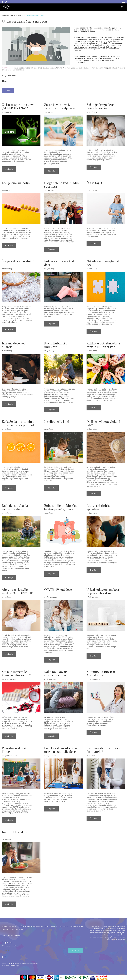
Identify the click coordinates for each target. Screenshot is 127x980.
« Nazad (8, 90)
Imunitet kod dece (15, 832)
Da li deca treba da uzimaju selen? (15, 507)
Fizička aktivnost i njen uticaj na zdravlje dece (61, 750)
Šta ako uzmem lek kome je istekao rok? (16, 673)
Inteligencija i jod (57, 421)
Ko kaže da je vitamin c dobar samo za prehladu (19, 423)
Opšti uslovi (64, 926)
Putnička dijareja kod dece (59, 263)
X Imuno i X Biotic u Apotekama (101, 673)
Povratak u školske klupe (15, 750)
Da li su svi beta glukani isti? (103, 423)
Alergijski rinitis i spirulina (99, 507)
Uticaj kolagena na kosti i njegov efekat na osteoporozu (103, 593)
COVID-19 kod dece (58, 589)
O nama (4, 926)
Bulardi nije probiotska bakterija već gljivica (60, 507)
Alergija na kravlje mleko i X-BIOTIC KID (18, 591)
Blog (47, 926)
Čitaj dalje (9, 169)
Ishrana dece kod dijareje (14, 345)
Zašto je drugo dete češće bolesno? (100, 106)
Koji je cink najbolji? (16, 183)
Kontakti (54, 926)
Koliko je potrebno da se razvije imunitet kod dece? (103, 347)
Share (5, 81)
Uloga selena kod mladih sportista (61, 185)
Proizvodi (13, 926)
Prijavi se (19, 930)
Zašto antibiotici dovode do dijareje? (104, 750)
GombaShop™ (15, 966)
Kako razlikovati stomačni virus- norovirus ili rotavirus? (60, 675)
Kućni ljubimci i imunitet (55, 345)
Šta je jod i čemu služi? (18, 261)
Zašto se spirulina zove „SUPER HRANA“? (18, 106)
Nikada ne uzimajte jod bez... (103, 263)
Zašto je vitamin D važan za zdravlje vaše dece (60, 108)
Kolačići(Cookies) (8, 930)
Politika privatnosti (77, 926)
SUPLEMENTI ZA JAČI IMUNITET (12, 936)
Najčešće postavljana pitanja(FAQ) (31, 926)
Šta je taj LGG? (97, 183)
